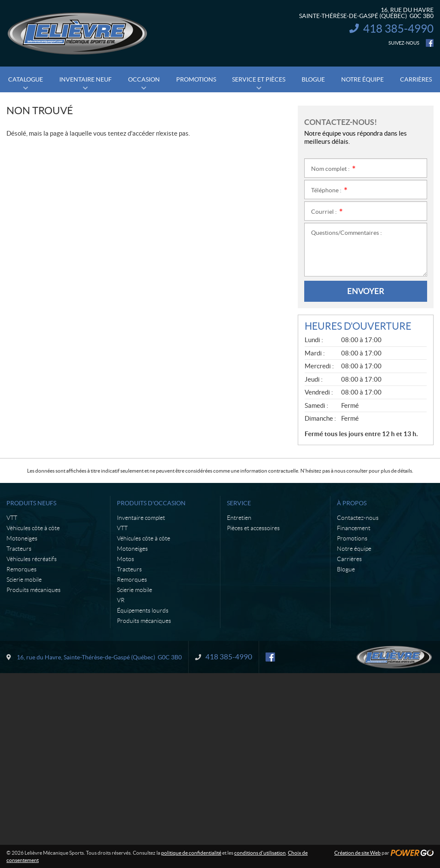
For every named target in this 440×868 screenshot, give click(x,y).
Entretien (239, 518)
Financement (354, 528)
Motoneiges (22, 538)
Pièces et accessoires (253, 528)
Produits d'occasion (151, 503)
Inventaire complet (141, 518)
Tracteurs (19, 549)
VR (121, 600)
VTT (12, 518)
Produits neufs (31, 503)
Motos (125, 559)
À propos (352, 503)
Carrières (349, 559)
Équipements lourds (143, 610)
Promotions (352, 538)
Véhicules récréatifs (32, 559)
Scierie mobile (24, 580)
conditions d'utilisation (260, 853)
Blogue (346, 569)
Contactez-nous (358, 518)
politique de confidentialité (191, 853)
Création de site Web (357, 853)
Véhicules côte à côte (33, 528)
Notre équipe (354, 549)
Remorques (21, 569)
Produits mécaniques (34, 590)
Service (239, 503)
